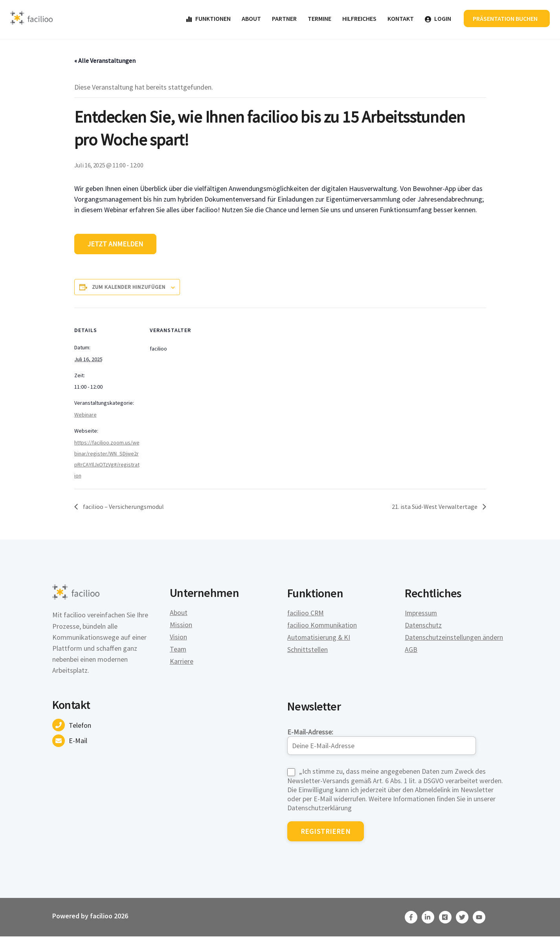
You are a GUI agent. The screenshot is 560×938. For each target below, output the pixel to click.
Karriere (182, 663)
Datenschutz (423, 626)
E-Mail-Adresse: (382, 741)
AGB (411, 651)
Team (178, 651)
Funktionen (207, 19)
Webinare (85, 416)
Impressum (421, 614)
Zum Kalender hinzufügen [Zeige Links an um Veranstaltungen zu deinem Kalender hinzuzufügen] (129, 288)
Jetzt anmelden (116, 245)
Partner (284, 19)
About (251, 19)
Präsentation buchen (505, 19)
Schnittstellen (308, 651)
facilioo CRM (306, 614)
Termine (319, 19)
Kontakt (400, 19)
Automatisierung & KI (319, 638)
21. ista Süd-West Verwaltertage (435, 508)
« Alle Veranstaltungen (105, 61)
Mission (181, 626)
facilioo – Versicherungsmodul (123, 508)
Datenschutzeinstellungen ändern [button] (454, 638)
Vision (178, 638)
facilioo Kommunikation (323, 626)
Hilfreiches (359, 19)
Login (437, 19)
